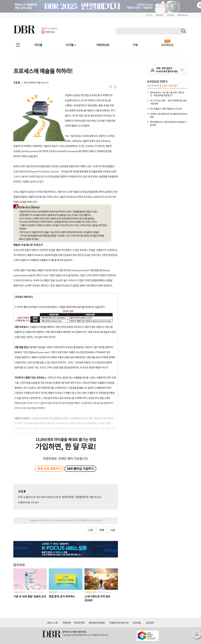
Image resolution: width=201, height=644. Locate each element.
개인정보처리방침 (97, 623)
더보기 (110, 87)
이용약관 (67, 623)
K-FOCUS (167, 45)
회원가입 (159, 15)
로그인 (149, 15)
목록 (102, 530)
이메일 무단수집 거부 (119, 623)
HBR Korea (183, 15)
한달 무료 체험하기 (49, 469)
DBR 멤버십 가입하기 (80, 469)
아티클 (38, 45)
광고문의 (150, 623)
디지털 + (71, 45)
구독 (135, 45)
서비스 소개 (52, 623)
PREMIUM (103, 45)
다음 (113, 530)
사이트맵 (137, 623)
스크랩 (115, 87)
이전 (91, 530)
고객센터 (170, 15)
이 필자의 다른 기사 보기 (28, 502)
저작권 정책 (79, 623)
